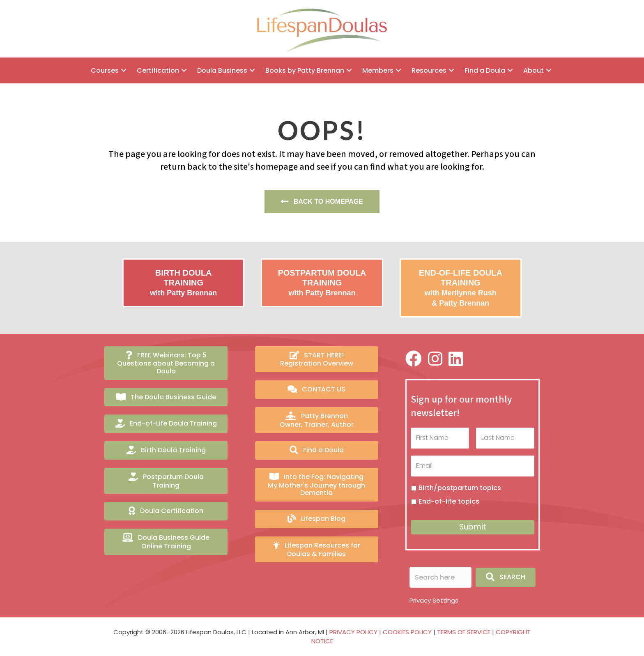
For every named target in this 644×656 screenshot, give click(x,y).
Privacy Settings (434, 599)
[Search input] (440, 576)
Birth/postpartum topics (460, 486)
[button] (124, 70)
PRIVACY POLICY (353, 630)
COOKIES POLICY (407, 630)
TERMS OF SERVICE (464, 630)
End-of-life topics (449, 500)
